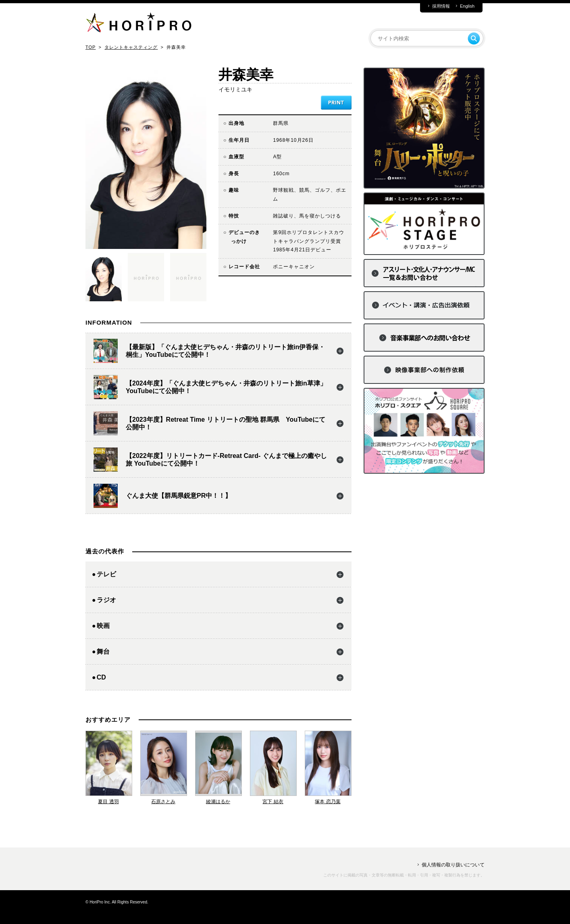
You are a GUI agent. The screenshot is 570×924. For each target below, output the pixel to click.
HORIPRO (139, 24)
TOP (90, 47)
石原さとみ (163, 802)
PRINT (336, 103)
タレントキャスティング (131, 47)
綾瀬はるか (218, 802)
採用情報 (441, 6)
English (467, 6)
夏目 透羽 (108, 802)
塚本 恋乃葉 (328, 802)
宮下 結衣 (273, 802)
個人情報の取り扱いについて (453, 865)
